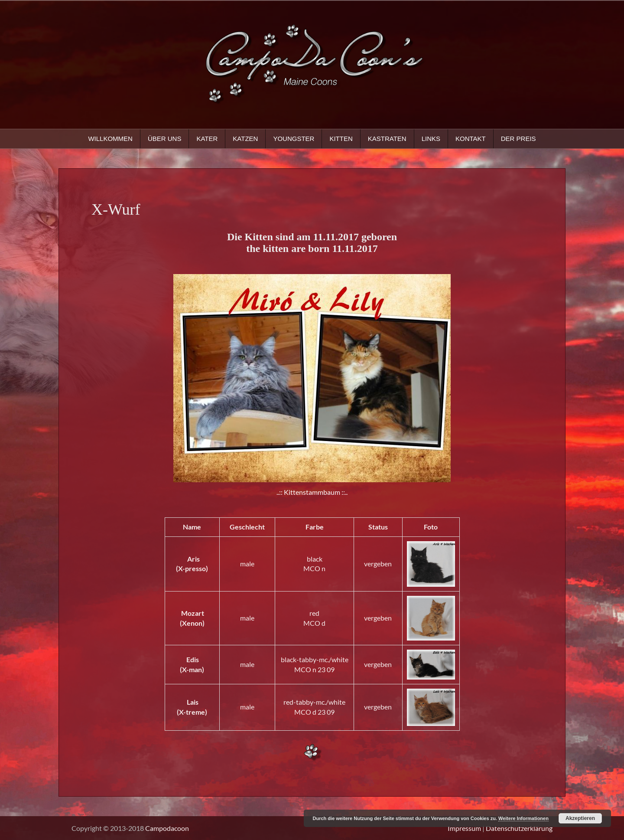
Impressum (464, 828)
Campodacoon (167, 828)
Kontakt (471, 139)
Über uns (165, 139)
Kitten (341, 139)
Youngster (294, 139)
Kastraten (387, 139)
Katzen (245, 139)
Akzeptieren (580, 818)
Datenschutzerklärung (519, 828)
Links (431, 139)
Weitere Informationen (523, 818)
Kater (207, 139)
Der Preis (518, 139)
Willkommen (110, 139)
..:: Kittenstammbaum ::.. (312, 492)
